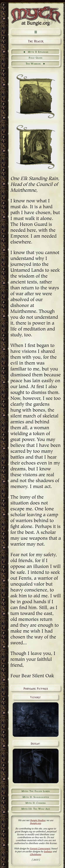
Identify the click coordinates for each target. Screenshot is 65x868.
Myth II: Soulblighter (36, 797)
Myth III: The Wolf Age (36, 809)
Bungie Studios (38, 821)
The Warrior (33, 64)
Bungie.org (35, 823)
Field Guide (36, 58)
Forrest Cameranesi (40, 849)
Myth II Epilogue (38, 52)
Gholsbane (35, 855)
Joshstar (48, 852)
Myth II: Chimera (36, 803)
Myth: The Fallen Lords (36, 791)
